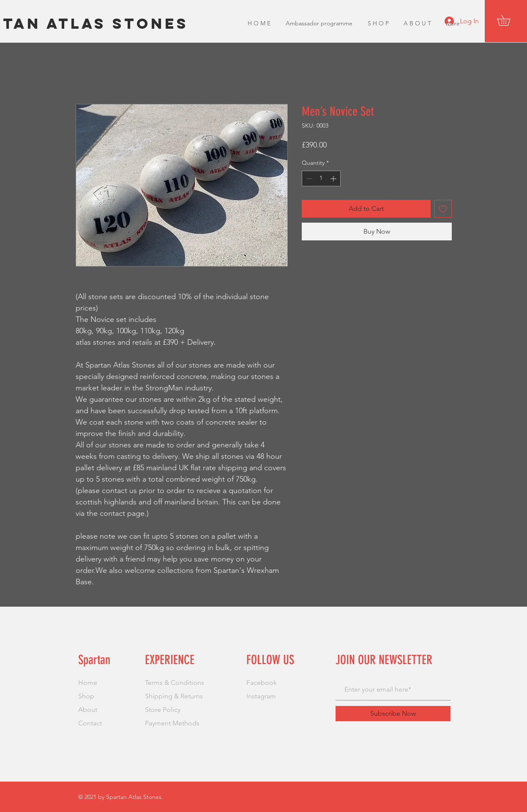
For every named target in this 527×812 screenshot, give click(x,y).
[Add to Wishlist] (443, 209)
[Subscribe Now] (393, 714)
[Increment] (334, 178)
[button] (509, 20)
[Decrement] (308, 178)
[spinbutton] (321, 178)
